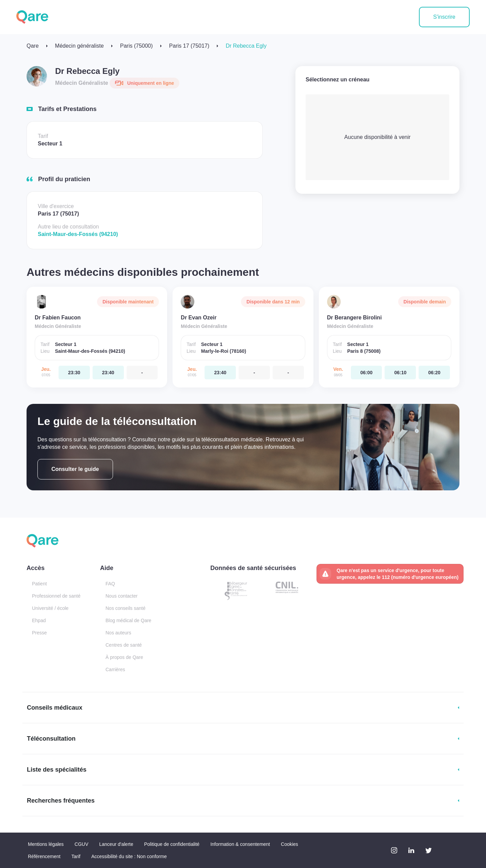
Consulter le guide (75, 469)
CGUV (81, 844)
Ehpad (39, 620)
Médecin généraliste (79, 46)
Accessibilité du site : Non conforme (129, 856)
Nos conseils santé (126, 608)
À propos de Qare (124, 657)
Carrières (115, 669)
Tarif (76, 856)
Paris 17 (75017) (189, 46)
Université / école (50, 608)
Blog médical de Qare (128, 620)
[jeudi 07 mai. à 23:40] (108, 373)
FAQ (110, 584)
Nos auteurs (118, 633)
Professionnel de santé (56, 596)
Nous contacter (121, 596)
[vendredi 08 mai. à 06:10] (400, 373)
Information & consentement (240, 844)
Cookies (289, 844)
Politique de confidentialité (172, 844)
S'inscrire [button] (444, 17)
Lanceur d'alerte (116, 844)
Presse (39, 633)
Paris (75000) (136, 46)
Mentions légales (46, 844)
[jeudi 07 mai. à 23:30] (74, 373)
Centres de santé (124, 645)
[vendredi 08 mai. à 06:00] (367, 373)
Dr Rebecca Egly (246, 46)
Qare (33, 46)
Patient (39, 584)
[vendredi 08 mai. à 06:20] (434, 373)
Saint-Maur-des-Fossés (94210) (78, 234)
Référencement (44, 856)
